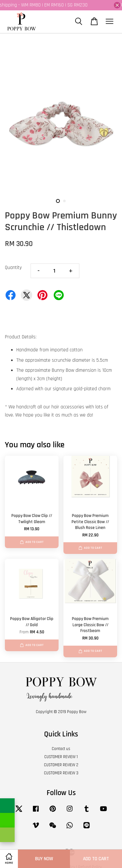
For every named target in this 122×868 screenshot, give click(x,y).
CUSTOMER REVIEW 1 (61, 757)
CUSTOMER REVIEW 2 (61, 765)
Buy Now (44, 859)
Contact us (61, 749)
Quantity (13, 268)
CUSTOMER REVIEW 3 (61, 773)
